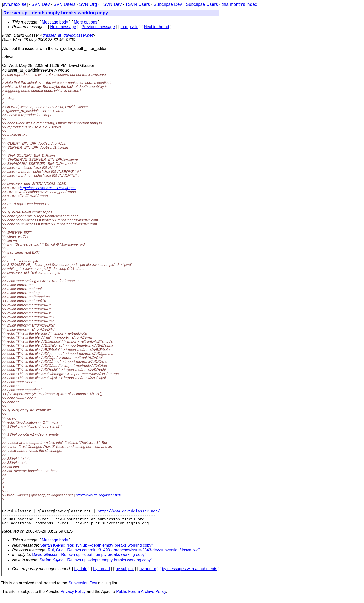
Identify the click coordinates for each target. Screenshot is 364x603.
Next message (63, 27)
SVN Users (64, 4)
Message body (55, 22)
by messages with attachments (189, 574)
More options (86, 22)
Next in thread (156, 27)
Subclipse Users (202, 4)
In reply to (129, 27)
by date (81, 574)
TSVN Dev (111, 4)
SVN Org (88, 4)
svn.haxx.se (15, 4)
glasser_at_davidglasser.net (68, 35)
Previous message (98, 27)
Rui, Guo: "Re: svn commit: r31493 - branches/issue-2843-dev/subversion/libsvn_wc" (124, 555)
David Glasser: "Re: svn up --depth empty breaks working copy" (89, 560)
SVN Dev (40, 4)
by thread (101, 574)
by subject (125, 574)
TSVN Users (138, 4)
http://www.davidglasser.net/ (98, 495)
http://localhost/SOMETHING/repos (48, 188)
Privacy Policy (73, 597)
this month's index (239, 4)
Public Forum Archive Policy (141, 597)
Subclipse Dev (168, 4)
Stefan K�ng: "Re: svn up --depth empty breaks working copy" (96, 550)
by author (148, 574)
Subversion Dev (83, 588)
